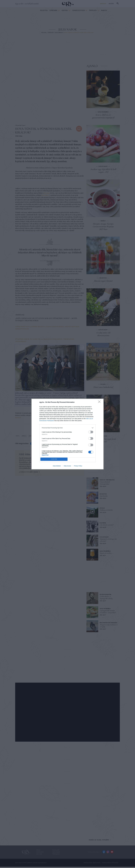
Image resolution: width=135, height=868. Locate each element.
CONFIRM (54, 459)
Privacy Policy (78, 466)
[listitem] (67, 428)
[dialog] (67, 434)
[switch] (91, 432)
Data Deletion (57, 466)
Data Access (67, 466)
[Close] (100, 402)
